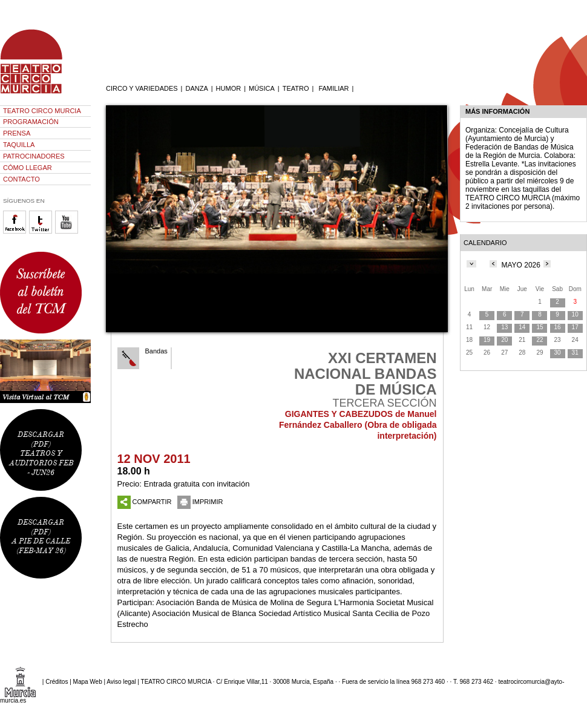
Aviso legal (121, 682)
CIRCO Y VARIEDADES (142, 88)
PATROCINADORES (34, 156)
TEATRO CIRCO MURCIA (42, 111)
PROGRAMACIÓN (31, 122)
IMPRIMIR (200, 502)
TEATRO (296, 88)
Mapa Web (88, 682)
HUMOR (229, 88)
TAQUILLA (19, 145)
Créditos (57, 682)
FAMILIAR (333, 88)
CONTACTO (21, 179)
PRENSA (17, 133)
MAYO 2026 (520, 265)
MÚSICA (262, 88)
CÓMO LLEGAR (28, 168)
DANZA (196, 88)
